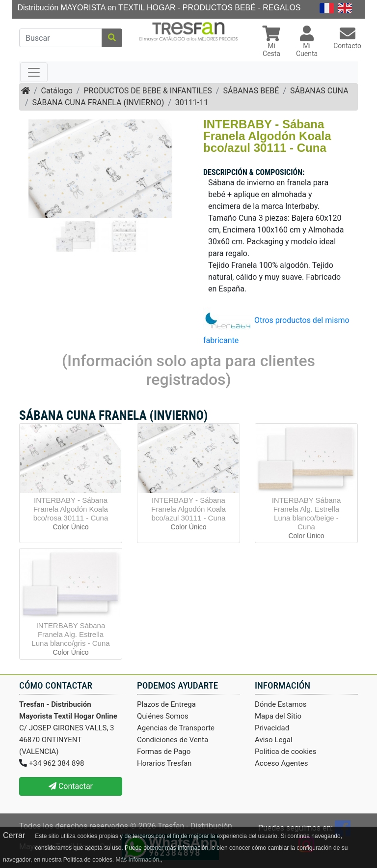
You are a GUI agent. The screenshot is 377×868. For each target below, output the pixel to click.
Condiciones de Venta (173, 740)
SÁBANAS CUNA (319, 91)
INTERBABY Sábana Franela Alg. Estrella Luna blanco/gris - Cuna (70, 634)
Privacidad (272, 728)
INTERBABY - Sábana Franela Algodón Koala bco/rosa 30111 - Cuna (71, 509)
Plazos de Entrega (166, 704)
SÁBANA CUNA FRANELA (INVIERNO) (98, 102)
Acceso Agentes (282, 763)
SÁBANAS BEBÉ (251, 91)
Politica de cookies (286, 752)
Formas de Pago (164, 752)
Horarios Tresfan (164, 763)
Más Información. (138, 860)
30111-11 (192, 102)
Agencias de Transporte (176, 728)
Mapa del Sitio (278, 716)
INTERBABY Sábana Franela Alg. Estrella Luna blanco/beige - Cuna (307, 513)
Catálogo (57, 91)
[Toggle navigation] (34, 72)
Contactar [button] (71, 786)
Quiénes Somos (163, 716)
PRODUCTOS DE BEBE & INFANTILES (148, 91)
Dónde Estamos (281, 704)
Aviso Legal (274, 740)
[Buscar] (61, 38)
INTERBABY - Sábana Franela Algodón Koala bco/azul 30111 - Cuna (188, 509)
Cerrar (14, 835)
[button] (271, 43)
